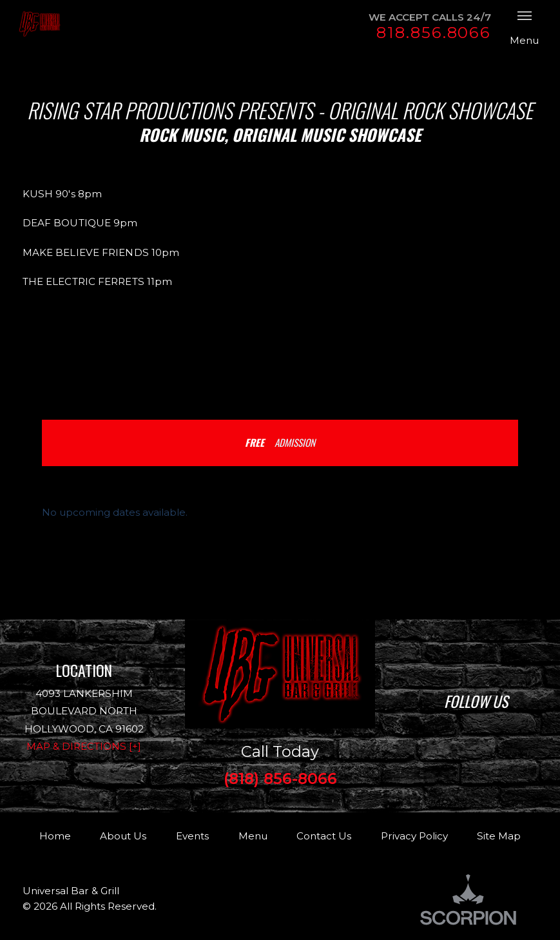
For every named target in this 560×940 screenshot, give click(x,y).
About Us (123, 836)
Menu (253, 836)
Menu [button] (524, 26)
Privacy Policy (414, 836)
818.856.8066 (434, 33)
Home (55, 836)
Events (192, 836)
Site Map (499, 836)
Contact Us (324, 836)
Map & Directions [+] (84, 746)
